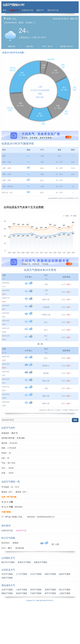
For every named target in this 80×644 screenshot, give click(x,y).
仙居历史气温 (7, 570)
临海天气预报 (65, 613)
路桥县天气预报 (41, 602)
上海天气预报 (21, 629)
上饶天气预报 (65, 633)
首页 (5, 10)
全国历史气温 (27, 10)
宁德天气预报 (36, 633)
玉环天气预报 (7, 613)
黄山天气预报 (65, 629)
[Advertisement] (40, 149)
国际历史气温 (53, 10)
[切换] (14, 19)
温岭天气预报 (50, 613)
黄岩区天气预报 (24, 602)
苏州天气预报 (36, 629)
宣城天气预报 (21, 633)
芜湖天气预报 (50, 629)
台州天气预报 (7, 629)
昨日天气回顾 (8, 578)
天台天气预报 (36, 613)
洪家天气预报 (7, 617)
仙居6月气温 (21, 570)
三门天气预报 (21, 613)
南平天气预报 (50, 633)
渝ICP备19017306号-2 (47, 640)
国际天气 (40, 10)
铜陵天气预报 (7, 633)
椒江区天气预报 (8, 602)
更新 (72, 19)
